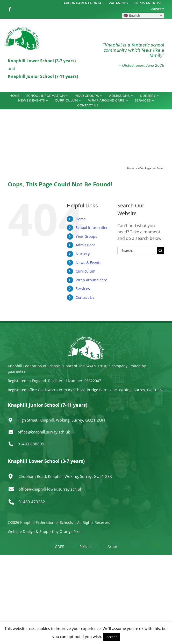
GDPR (60, 547)
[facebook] (10, 9)
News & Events (88, 263)
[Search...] (137, 251)
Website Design (21, 531)
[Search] (160, 251)
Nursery (83, 254)
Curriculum (85, 271)
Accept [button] (112, 637)
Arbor (112, 547)
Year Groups (86, 236)
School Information (92, 228)
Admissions (86, 245)
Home (81, 219)
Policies (86, 547)
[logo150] (22, 28)
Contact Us (85, 297)
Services (83, 289)
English (132, 16)
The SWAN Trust (92, 366)
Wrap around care (91, 280)
